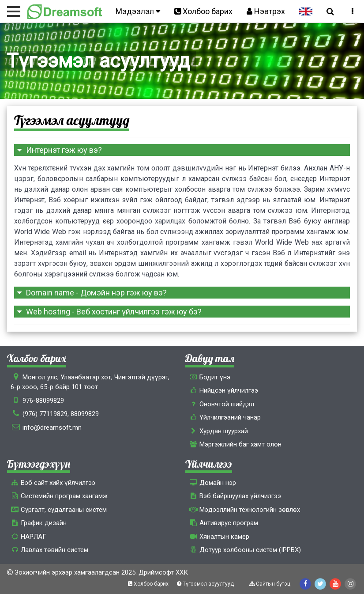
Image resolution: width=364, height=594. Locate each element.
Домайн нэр (212, 483)
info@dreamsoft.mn (52, 428)
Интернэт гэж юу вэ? (58, 150)
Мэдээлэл (138, 11)
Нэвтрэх (266, 11)
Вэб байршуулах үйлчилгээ (235, 496)
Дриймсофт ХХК (163, 572)
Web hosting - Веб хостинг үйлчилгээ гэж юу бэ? (108, 312)
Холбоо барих (203, 11)
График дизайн (39, 523)
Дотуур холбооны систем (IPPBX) (245, 550)
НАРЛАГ (28, 537)
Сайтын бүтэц (270, 584)
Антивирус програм (223, 523)
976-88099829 (43, 401)
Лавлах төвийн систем (49, 550)
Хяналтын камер (219, 537)
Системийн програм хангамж (59, 496)
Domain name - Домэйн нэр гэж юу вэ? (90, 293)
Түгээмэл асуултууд (206, 584)
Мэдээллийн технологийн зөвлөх (244, 510)
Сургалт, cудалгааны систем (59, 510)
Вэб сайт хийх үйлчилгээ (53, 483)
